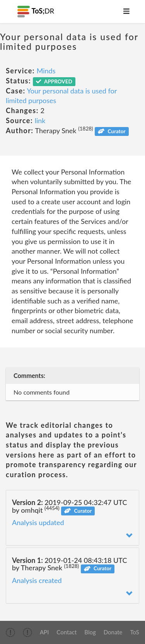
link (40, 120)
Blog (90, 632)
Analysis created (37, 580)
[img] (10, 632)
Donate (113, 632)
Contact (67, 632)
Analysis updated (38, 522)
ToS (135, 632)
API (44, 632)
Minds (46, 71)
